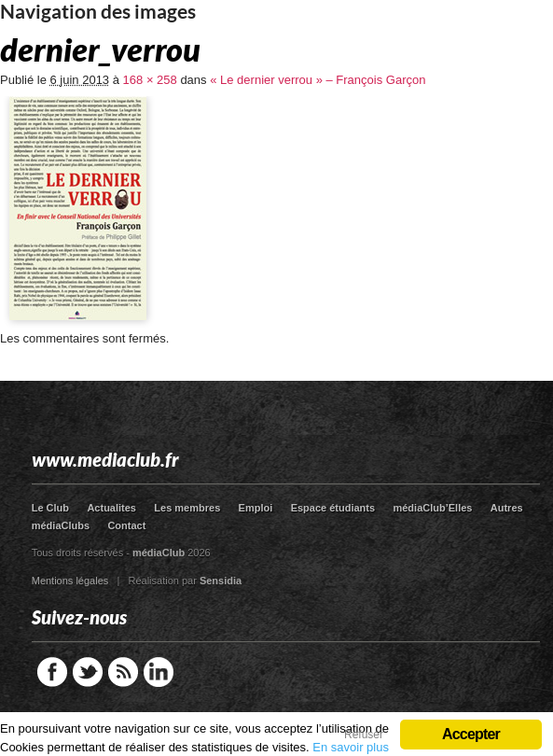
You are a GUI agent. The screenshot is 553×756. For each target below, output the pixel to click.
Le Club (50, 508)
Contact (126, 525)
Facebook (52, 672)
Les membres (187, 508)
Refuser (364, 735)
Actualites (111, 508)
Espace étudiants (333, 508)
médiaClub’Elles (432, 508)
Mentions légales (70, 581)
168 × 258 (150, 80)
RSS (123, 672)
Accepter (471, 734)
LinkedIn (159, 672)
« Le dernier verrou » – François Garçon (318, 80)
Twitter (88, 672)
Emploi (256, 508)
